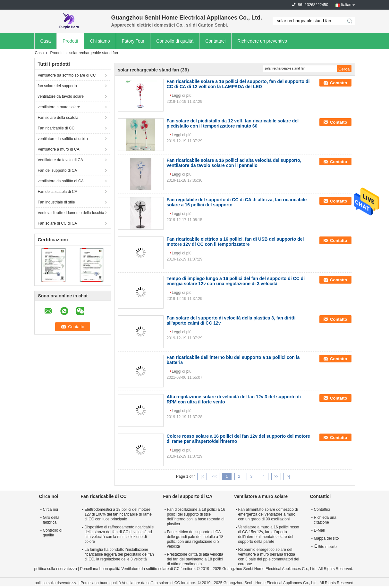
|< (202, 476)
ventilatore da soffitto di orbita (63, 139)
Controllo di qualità (175, 41)
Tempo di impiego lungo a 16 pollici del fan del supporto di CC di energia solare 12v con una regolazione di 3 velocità (236, 281)
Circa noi (51, 509)
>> (276, 476)
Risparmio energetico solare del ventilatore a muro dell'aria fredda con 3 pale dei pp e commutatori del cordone (268, 557)
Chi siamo (100, 41)
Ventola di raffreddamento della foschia (71, 213)
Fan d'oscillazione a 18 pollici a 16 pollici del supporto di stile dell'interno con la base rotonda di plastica (196, 517)
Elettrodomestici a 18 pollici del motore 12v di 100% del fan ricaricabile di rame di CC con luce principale (118, 514)
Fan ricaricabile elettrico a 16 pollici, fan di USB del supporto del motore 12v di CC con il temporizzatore (235, 242)
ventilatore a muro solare (59, 107)
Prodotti (70, 41)
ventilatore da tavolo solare (61, 96)
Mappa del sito (326, 538)
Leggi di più (182, 95)
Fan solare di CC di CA (58, 223)
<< (215, 476)
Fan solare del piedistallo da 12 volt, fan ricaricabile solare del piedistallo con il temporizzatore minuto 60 (233, 123)
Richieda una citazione (325, 520)
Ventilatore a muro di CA (59, 149)
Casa (46, 41)
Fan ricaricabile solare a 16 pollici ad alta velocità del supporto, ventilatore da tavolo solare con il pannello (234, 163)
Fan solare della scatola (58, 118)
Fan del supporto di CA (58, 170)
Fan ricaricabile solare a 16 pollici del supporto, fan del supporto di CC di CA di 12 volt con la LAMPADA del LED (238, 84)
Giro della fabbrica (51, 520)
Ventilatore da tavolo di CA (60, 160)
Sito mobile (325, 547)
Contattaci (215, 41)
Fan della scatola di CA (58, 192)
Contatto (338, 83)
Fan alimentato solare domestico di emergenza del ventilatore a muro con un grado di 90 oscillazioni (268, 514)
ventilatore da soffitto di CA (61, 181)
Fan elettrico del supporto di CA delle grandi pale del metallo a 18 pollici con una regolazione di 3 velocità (195, 539)
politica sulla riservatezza (56, 569)
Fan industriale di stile (56, 202)
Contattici (322, 509)
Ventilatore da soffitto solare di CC (67, 75)
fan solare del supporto (57, 86)
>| (288, 476)
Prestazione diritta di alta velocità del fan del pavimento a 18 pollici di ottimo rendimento (195, 559)
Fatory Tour (133, 41)
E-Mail (319, 530)
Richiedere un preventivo (262, 41)
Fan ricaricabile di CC (56, 128)
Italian (346, 5)
